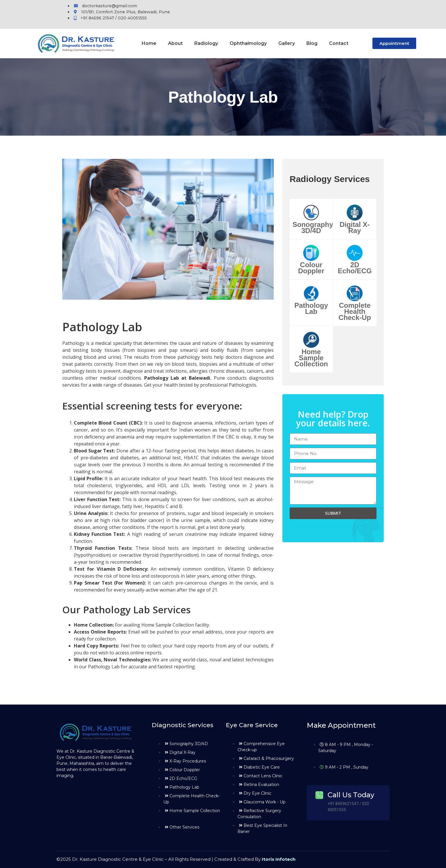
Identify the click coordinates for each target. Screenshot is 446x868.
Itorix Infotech (279, 859)
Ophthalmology (248, 43)
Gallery (287, 43)
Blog (312, 43)
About (175, 43)
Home (149, 43)
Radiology (206, 43)
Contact (339, 43)
